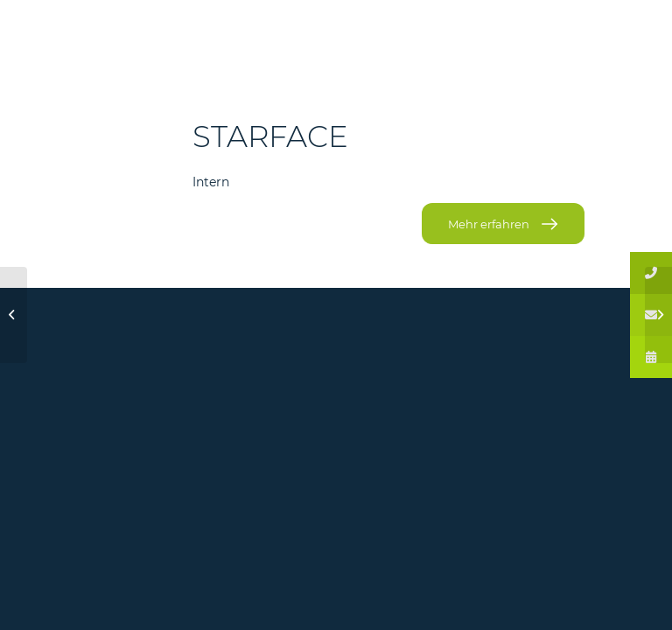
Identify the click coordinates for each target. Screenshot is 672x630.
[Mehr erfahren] (503, 224)
